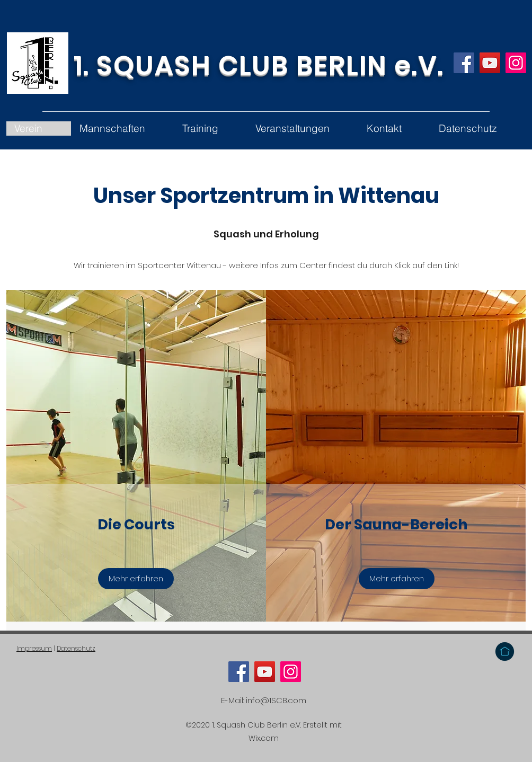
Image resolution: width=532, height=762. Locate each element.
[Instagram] (516, 63)
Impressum (34, 648)
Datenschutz (76, 648)
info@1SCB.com (276, 700)
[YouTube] (490, 63)
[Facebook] (464, 63)
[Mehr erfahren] (136, 579)
